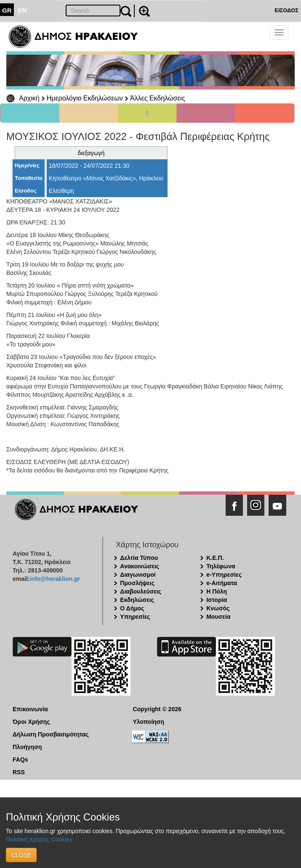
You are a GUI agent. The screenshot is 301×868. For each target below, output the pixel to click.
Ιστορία (217, 600)
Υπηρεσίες (135, 617)
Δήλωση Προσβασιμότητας (51, 734)
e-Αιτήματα (222, 583)
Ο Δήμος (132, 608)
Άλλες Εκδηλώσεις (158, 98)
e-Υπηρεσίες (224, 575)
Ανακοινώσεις (140, 566)
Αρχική (29, 98)
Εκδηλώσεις (137, 600)
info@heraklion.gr (55, 579)
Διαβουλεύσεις (141, 591)
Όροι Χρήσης (31, 722)
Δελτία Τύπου (139, 558)
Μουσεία (218, 617)
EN (23, 10)
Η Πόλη (217, 591)
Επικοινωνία (30, 709)
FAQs (20, 760)
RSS (19, 772)
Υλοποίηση (148, 722)
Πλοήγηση (27, 747)
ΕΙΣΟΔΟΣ (286, 10)
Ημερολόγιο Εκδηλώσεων (85, 98)
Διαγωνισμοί (138, 575)
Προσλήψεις (137, 583)
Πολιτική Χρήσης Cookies (39, 839)
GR (7, 10)
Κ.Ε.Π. (215, 558)
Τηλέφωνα (221, 566)
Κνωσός (218, 608)
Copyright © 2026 (157, 709)
